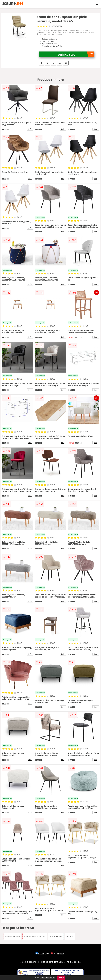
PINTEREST (57, 954)
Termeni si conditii (27, 962)
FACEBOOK (42, 954)
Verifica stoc (76, 54)
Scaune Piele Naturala (35, 936)
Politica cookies (74, 962)
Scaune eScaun (12, 936)
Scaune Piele (56, 936)
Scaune (70, 936)
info (30, 129)
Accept (61, 978)
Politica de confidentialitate (51, 962)
